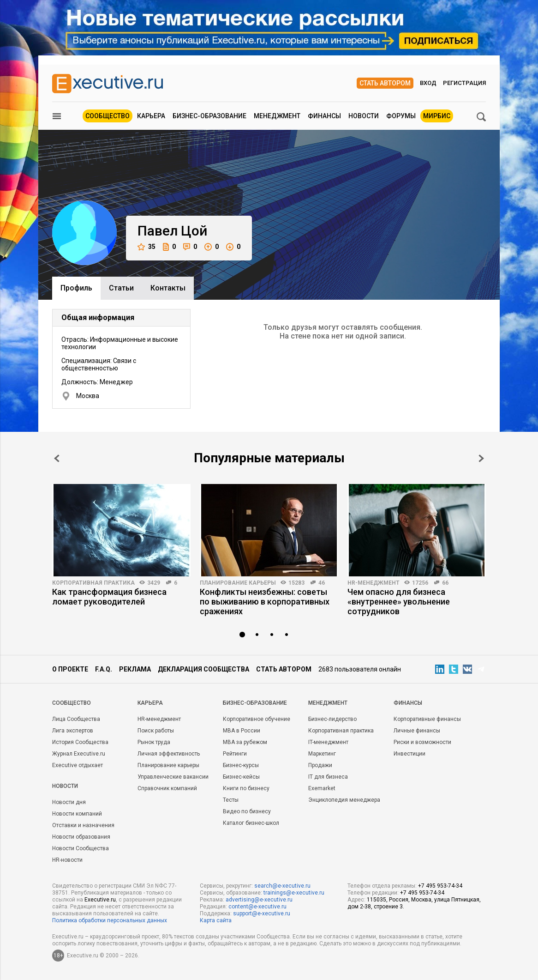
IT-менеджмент (328, 742)
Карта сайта (216, 920)
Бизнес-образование (209, 116)
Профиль (76, 288)
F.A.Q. (104, 669)
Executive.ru (100, 900)
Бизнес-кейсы (241, 777)
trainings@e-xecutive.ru (294, 893)
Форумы (401, 116)
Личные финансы (417, 731)
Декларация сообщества (203, 669)
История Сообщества (80, 742)
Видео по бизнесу (247, 811)
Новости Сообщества (81, 848)
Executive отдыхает (78, 765)
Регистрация (464, 83)
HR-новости (67, 860)
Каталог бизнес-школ (251, 823)
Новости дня (69, 802)
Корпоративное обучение (257, 719)
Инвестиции (409, 754)
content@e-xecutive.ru (257, 907)
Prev (57, 458)
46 (322, 583)
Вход (428, 83)
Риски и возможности (422, 742)
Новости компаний (77, 814)
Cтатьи (121, 288)
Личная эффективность (169, 754)
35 (146, 247)
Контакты (168, 288)
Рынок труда (154, 742)
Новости (364, 116)
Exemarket (322, 788)
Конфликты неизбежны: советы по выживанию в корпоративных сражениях (265, 602)
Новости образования (81, 837)
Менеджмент (277, 116)
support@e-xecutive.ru (262, 913)
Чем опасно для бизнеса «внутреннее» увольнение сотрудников (399, 602)
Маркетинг (322, 754)
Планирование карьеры (238, 583)
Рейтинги (235, 754)
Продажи (320, 765)
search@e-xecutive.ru (282, 886)
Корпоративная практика (93, 583)
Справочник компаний (167, 788)
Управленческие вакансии (173, 777)
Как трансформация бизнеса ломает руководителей (109, 597)
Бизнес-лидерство (332, 719)
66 (445, 583)
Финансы (324, 116)
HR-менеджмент (374, 583)
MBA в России (242, 731)
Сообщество (108, 116)
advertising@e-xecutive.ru (259, 900)
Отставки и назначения (83, 825)
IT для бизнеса (328, 777)
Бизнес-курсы (241, 765)
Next (481, 458)
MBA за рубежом (245, 742)
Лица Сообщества (76, 719)
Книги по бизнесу (246, 788)
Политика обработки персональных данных (110, 920)
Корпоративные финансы (427, 719)
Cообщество (72, 703)
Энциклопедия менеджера (344, 800)
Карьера (151, 116)
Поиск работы (156, 731)
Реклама (135, 669)
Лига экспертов (73, 731)
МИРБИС (437, 116)
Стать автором (385, 83)
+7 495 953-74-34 (440, 886)
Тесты (231, 800)
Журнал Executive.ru (79, 754)
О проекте (70, 669)
